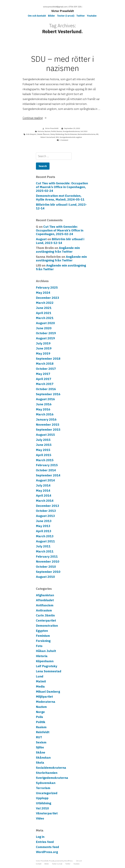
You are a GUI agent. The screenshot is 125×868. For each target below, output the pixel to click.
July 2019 (43, 343)
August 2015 (45, 435)
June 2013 (44, 521)
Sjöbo (40, 747)
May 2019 (43, 353)
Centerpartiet (46, 620)
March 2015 (45, 460)
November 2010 (48, 561)
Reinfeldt (43, 732)
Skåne (41, 752)
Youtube (92, 16)
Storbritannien (47, 773)
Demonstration (47, 626)
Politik (53, 131)
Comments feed (47, 847)
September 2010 (48, 572)
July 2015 (43, 440)
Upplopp (42, 798)
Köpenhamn (45, 661)
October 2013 (46, 511)
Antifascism (45, 605)
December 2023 (48, 298)
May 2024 (43, 293)
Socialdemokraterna (51, 768)
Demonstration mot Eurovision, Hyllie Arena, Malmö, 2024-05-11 (60, 198)
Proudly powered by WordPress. (61, 861)
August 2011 (45, 541)
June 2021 (44, 308)
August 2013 (45, 516)
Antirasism (44, 610)
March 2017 (45, 384)
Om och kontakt (37, 16)
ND (97, 134)
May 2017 (43, 374)
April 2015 (44, 455)
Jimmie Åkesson (43, 134)
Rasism (59, 131)
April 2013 (44, 531)
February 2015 (47, 465)
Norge (40, 712)
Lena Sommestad (49, 671)
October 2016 (46, 389)
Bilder (52, 16)
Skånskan (43, 758)
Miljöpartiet (44, 697)
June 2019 (44, 348)
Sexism (41, 742)
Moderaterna (46, 702)
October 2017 (46, 369)
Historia (41, 131)
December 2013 (48, 506)
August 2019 (45, 338)
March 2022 (45, 303)
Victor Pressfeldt (63, 11)
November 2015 (48, 425)
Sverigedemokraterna (71, 131)
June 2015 (44, 445)
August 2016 (45, 399)
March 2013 (45, 536)
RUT (39, 737)
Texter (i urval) (66, 16)
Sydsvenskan (46, 783)
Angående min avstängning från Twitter (58, 250)
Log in (40, 837)
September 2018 (48, 359)
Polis (39, 717)
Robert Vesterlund (48, 137)
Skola (40, 762)
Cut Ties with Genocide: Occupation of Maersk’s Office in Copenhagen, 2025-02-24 (62, 187)
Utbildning (44, 803)
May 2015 (43, 450)
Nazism (47, 131)
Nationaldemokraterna (87, 134)
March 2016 (45, 414)
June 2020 (44, 328)
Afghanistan (45, 595)
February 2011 (47, 556)
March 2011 (45, 551)
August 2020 (45, 323)
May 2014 (43, 490)
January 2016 (46, 419)
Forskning (43, 641)
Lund (40, 676)
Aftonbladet (45, 600)
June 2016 (44, 404)
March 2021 (45, 318)
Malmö (41, 681)
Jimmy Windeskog (57, 134)
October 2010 (46, 567)
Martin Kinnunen (71, 134)
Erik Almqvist (31, 134)
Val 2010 (84, 131)
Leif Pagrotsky (47, 666)
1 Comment (64, 140)
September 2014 (48, 475)
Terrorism (43, 788)
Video (40, 818)
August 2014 (45, 480)
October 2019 (46, 333)
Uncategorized (47, 793)
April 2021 (44, 313)
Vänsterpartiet (47, 813)
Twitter (81, 16)
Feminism (43, 636)
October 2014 (46, 470)
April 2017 (44, 379)
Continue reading (35, 118)
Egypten (42, 631)
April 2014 (44, 495)
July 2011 (43, 546)
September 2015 (48, 430)
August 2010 (45, 577)
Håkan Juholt (46, 651)
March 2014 (45, 501)
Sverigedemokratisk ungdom (71, 137)
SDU (57, 137)
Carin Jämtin (45, 615)
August (41, 239)
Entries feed (45, 842)
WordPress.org (47, 852)
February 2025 (47, 287)
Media (40, 686)
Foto (39, 646)
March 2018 (45, 364)
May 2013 (43, 526)
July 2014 (43, 485)
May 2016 (43, 409)
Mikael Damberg (48, 692)
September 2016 (48, 394)
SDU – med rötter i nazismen (63, 63)
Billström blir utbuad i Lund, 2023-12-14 (61, 206)
